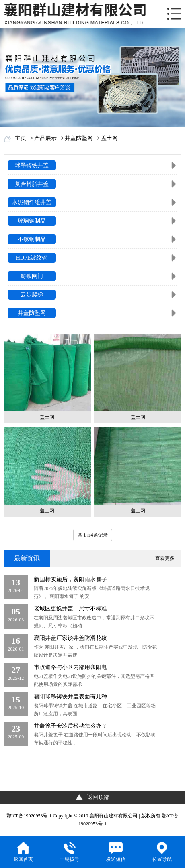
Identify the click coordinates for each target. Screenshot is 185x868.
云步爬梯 (32, 295)
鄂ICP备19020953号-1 (29, 816)
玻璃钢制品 (32, 221)
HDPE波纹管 (32, 258)
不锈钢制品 (32, 239)
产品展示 (45, 138)
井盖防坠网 (79, 138)
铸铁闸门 (32, 276)
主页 (21, 138)
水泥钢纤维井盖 (32, 202)
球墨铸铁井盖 (32, 165)
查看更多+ (166, 558)
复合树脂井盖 (32, 184)
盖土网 (109, 138)
